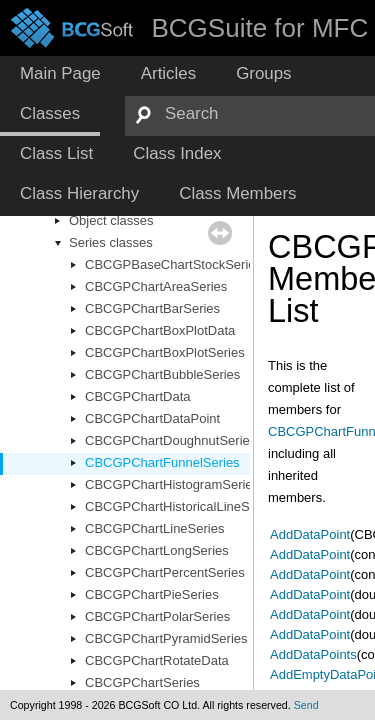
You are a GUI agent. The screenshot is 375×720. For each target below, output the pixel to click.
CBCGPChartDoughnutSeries (170, 440)
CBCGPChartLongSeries (157, 550)
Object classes (111, 220)
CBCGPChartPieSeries (152, 594)
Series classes (111, 242)
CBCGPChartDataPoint (152, 418)
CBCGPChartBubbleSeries (162, 374)
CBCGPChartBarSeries (152, 308)
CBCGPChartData (137, 396)
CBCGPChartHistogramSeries (172, 484)
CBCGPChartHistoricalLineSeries (181, 506)
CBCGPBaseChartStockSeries (173, 264)
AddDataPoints (313, 654)
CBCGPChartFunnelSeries (162, 462)
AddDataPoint (310, 534)
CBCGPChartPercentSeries (165, 572)
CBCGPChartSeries (142, 682)
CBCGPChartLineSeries (154, 528)
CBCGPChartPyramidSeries (166, 638)
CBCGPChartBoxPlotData (160, 330)
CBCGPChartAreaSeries (156, 286)
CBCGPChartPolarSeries (157, 616)
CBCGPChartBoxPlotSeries (165, 352)
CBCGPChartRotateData (157, 660)
